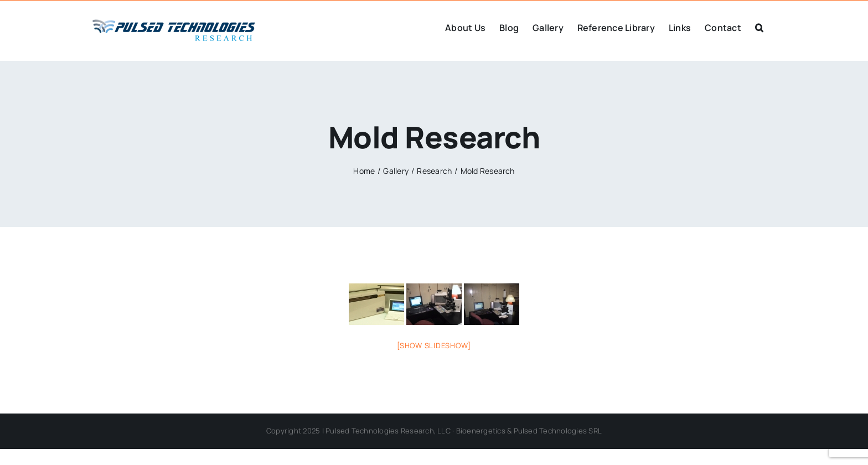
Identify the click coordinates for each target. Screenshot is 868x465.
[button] (759, 27)
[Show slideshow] (434, 345)
